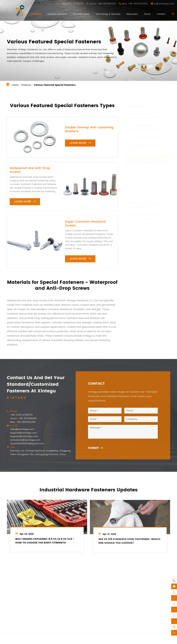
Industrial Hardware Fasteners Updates (89, 488)
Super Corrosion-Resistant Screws (85, 226)
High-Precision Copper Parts (146, 145)
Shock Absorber (78, 584)
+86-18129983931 (146, 579)
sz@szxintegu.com (164, 4)
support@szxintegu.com (21, 433)
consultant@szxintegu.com (23, 440)
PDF (113, 588)
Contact (161, 14)
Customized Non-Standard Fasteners (145, 125)
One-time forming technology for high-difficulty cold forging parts (87, 590)
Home (15, 85)
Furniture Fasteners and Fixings (145, 203)
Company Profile (121, 593)
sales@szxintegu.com (20, 429)
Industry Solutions (57, 14)
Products (36, 14)
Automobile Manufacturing (51, 620)
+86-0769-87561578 (72, 4)
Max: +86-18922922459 (135, 4)
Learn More (80, 143)
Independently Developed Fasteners (145, 113)
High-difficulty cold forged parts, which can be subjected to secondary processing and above (88, 605)
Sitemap (101, 641)
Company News (120, 598)
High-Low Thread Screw (82, 597)
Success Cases (81, 14)
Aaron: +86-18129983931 (103, 4)
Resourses (132, 14)
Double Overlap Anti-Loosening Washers (89, 129)
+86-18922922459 (147, 583)
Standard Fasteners (145, 135)
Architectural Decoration (50, 590)
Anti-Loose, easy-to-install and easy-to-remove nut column (86, 577)
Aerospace (49, 613)
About (147, 14)
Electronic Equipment (49, 598)
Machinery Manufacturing (51, 607)
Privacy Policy (118, 641)
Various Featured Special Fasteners (55, 85)
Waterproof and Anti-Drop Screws (30, 172)
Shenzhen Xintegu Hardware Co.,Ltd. (41, 641)
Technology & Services (108, 14)
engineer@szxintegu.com (22, 436)
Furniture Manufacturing (51, 582)
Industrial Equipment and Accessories (145, 214)
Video (115, 584)
